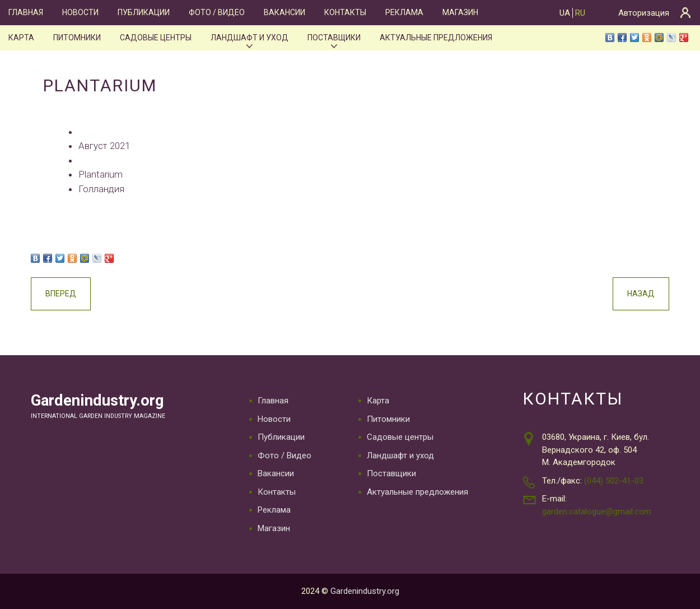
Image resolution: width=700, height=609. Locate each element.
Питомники (77, 38)
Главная (26, 12)
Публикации (144, 12)
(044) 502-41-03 (614, 481)
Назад (641, 294)
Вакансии (284, 12)
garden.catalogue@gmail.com (597, 512)
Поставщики (334, 38)
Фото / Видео (217, 12)
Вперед (61, 294)
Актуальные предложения (436, 38)
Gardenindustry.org (97, 400)
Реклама (404, 12)
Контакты (345, 12)
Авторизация (644, 13)
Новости (80, 12)
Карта (21, 38)
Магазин (460, 12)
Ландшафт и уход (249, 38)
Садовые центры (156, 38)
